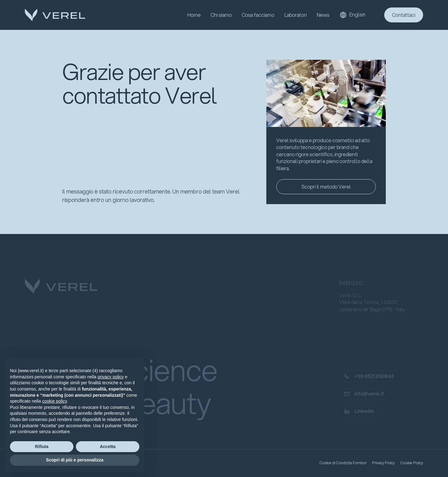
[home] (55, 15)
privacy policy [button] (111, 377)
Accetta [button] (108, 447)
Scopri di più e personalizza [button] (75, 460)
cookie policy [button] (55, 401)
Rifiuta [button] (42, 447)
